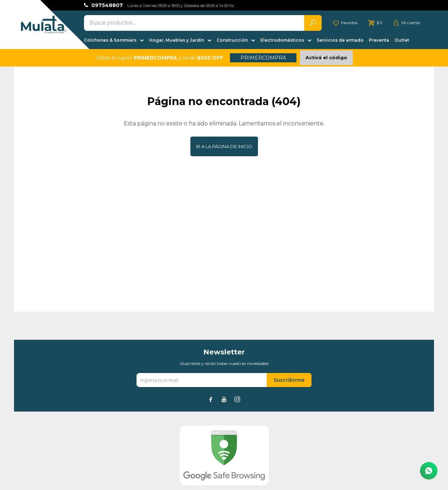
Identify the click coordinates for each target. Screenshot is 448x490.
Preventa (379, 40)
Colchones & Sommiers (110, 40)
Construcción (232, 40)
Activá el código (326, 57)
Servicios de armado (340, 40)
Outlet (402, 40)
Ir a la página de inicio (224, 146)
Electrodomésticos (282, 40)
